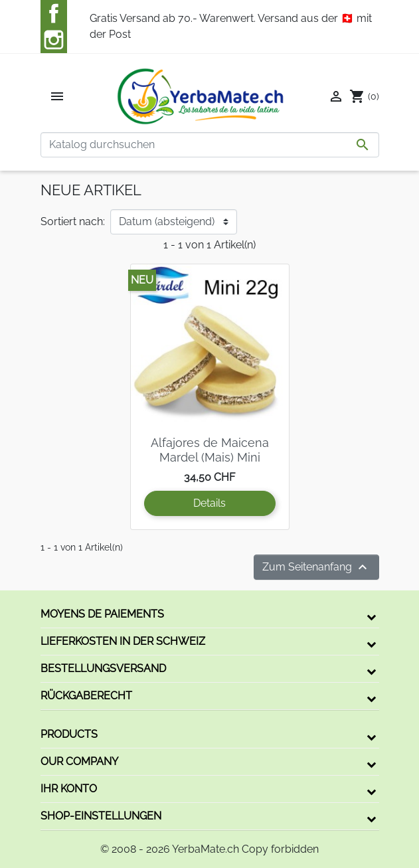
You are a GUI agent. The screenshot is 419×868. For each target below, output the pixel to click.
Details (209, 503)
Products (69, 734)
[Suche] (210, 145)
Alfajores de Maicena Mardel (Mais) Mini (210, 450)
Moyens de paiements (102, 614)
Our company (79, 761)
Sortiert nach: (73, 221)
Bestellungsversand (103, 668)
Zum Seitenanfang (316, 567)
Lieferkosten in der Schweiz (123, 641)
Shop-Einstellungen (101, 816)
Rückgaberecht (86, 696)
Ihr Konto (69, 789)
